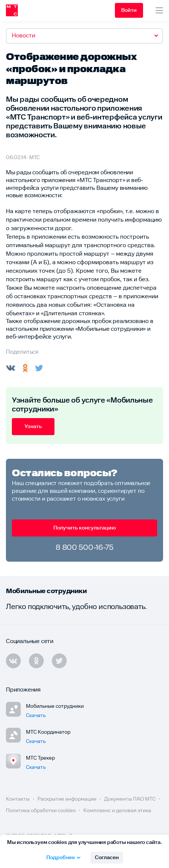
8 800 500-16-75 (84, 548)
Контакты (18, 799)
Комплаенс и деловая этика (117, 811)
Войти (129, 10)
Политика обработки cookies (41, 811)
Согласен (107, 858)
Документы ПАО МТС (130, 799)
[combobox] (84, 36)
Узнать (33, 427)
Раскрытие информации (67, 799)
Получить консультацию (85, 528)
